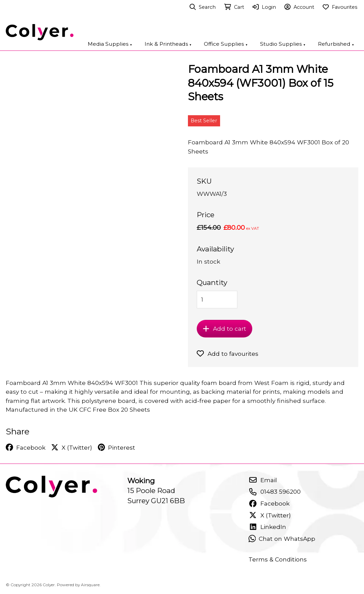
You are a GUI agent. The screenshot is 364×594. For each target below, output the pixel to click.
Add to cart (224, 329)
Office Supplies (226, 44)
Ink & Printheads (168, 44)
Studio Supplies (283, 44)
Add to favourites (228, 354)
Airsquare (90, 585)
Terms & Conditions (278, 559)
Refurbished (336, 44)
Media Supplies (110, 44)
